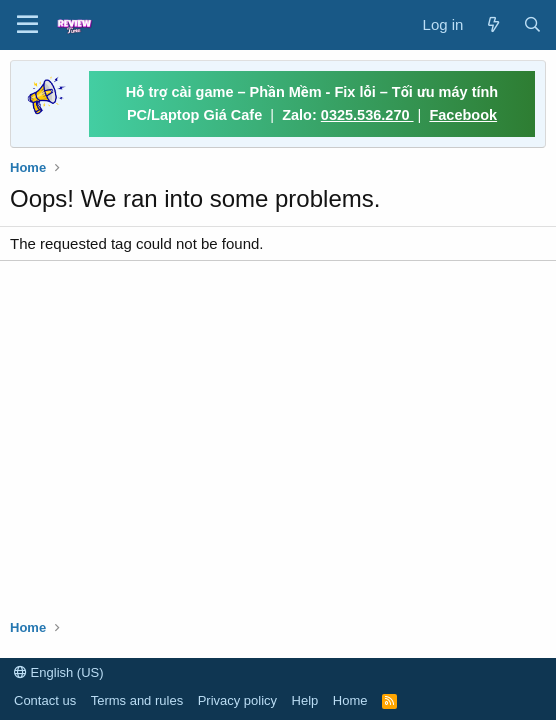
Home (350, 700)
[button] (27, 25)
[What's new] (492, 24)
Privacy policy (237, 700)
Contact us (45, 700)
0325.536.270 (367, 115)
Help (305, 700)
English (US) (59, 672)
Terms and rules (137, 700)
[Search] (532, 24)
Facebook (463, 115)
